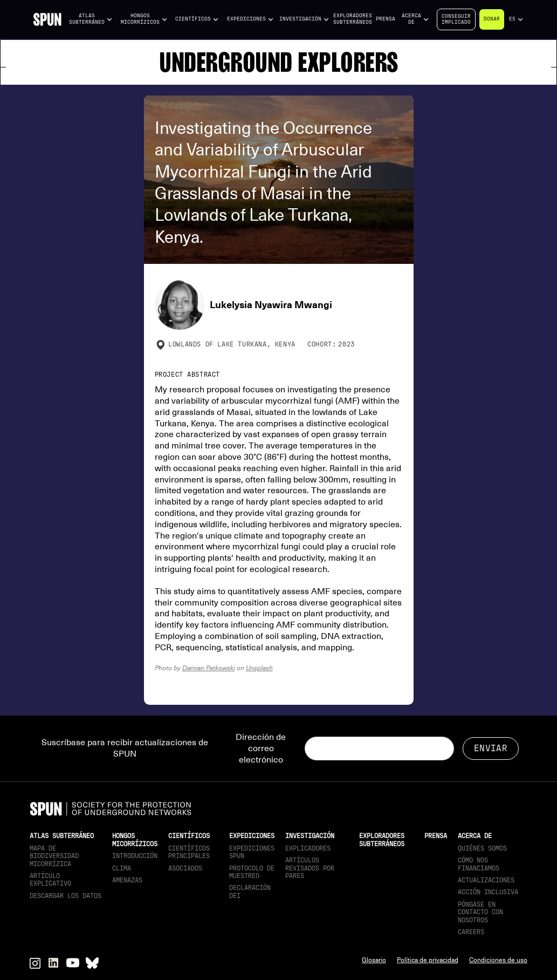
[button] (91, 19)
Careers (471, 932)
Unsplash (259, 668)
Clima (122, 868)
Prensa (386, 19)
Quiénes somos (482, 848)
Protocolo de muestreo (252, 872)
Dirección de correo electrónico (261, 748)
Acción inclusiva (488, 892)
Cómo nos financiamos (479, 864)
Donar (492, 19)
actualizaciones (486, 880)
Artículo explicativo (50, 880)
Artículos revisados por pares (310, 868)
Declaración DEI (250, 891)
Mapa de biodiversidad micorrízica (54, 856)
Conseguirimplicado (456, 19)
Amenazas (127, 880)
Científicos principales (189, 852)
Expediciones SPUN (252, 852)
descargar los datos (66, 896)
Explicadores (308, 848)
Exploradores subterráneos (353, 19)
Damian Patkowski (209, 668)
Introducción (135, 856)
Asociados (185, 868)
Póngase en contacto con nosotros (480, 912)
